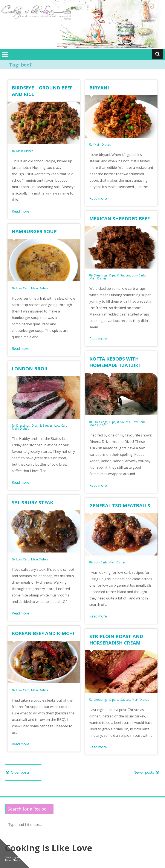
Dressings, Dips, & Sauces (112, 275)
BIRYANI (99, 88)
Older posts (17, 772)
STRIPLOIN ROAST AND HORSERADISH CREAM (116, 639)
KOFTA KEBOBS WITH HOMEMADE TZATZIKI (115, 362)
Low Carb (138, 275)
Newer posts (147, 772)
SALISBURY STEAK (33, 502)
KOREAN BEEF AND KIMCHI (43, 633)
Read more (21, 211)
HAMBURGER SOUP (34, 231)
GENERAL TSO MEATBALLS (120, 505)
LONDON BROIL (30, 368)
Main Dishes (25, 151)
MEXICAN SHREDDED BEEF (120, 218)
